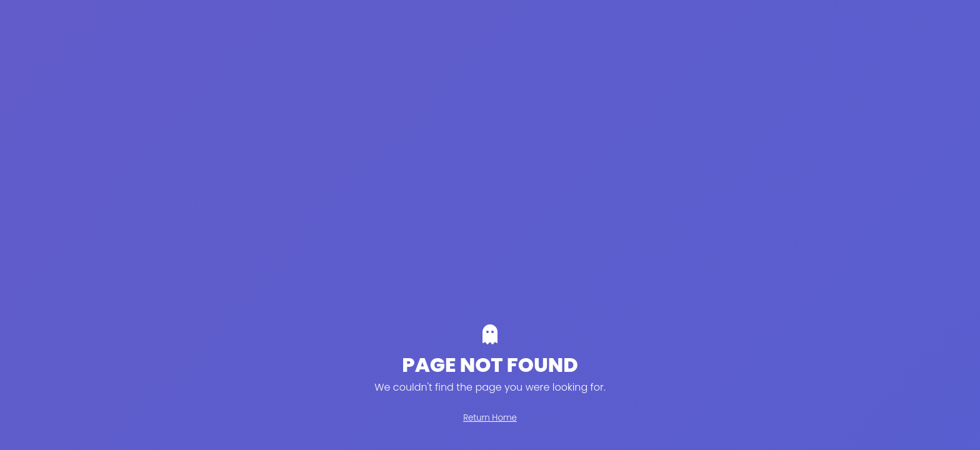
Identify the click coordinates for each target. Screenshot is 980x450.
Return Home (490, 418)
